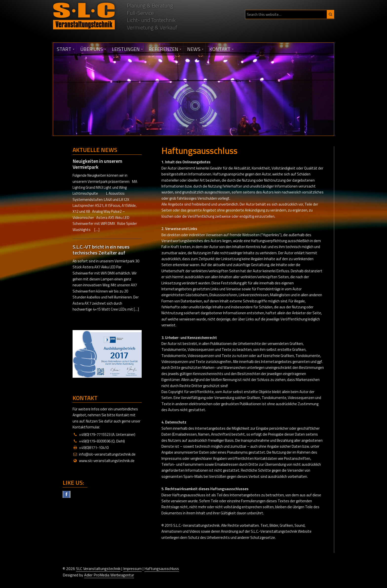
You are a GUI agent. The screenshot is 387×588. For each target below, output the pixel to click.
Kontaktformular (86, 427)
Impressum (132, 568)
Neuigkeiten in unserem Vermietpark (97, 164)
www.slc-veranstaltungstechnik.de (107, 461)
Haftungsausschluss (162, 568)
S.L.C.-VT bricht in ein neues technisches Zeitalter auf (101, 250)
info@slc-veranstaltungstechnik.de (107, 454)
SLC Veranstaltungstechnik (98, 568)
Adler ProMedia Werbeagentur (109, 575)
